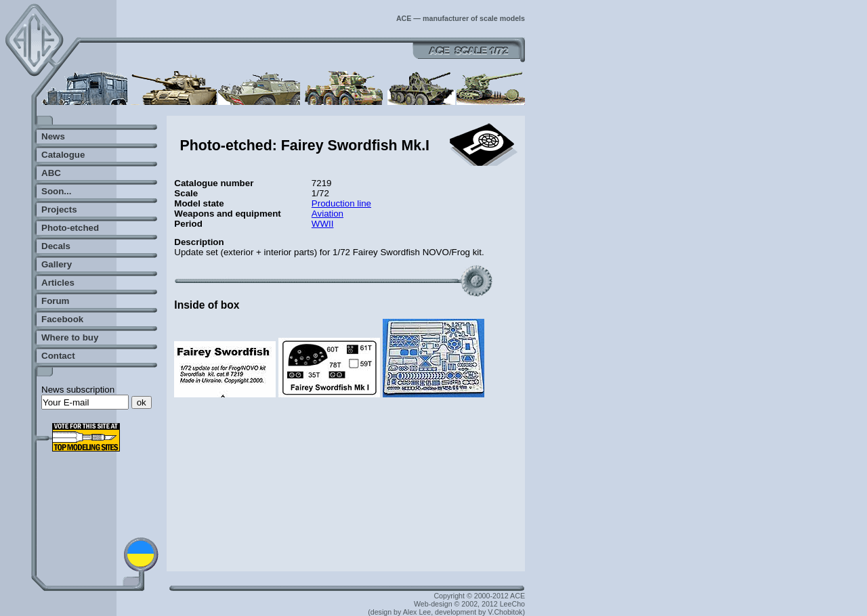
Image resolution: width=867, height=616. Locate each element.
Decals (56, 246)
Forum (55, 301)
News (53, 136)
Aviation (327, 214)
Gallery (57, 264)
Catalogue (63, 155)
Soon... (56, 191)
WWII (323, 224)
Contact (58, 356)
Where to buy (70, 337)
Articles (58, 283)
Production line (341, 203)
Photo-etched (70, 228)
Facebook (62, 319)
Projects (59, 210)
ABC (51, 173)
